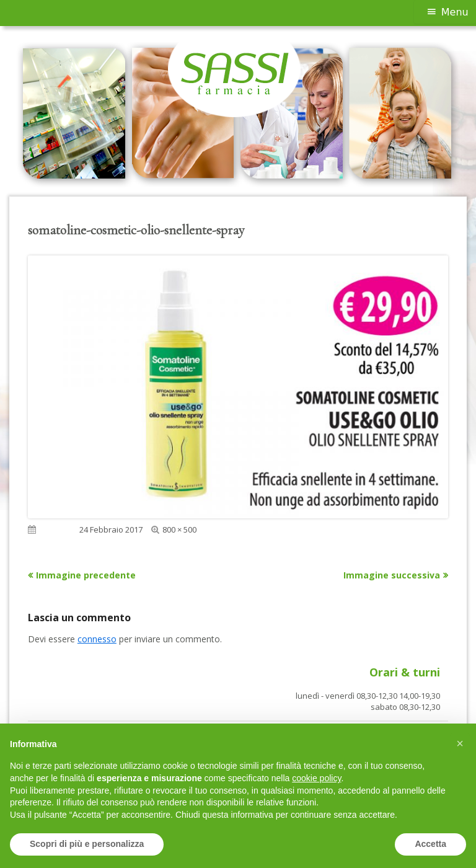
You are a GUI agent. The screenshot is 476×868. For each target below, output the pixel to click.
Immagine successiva (392, 575)
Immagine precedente (86, 575)
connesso (97, 639)
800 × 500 (179, 529)
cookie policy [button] (316, 778)
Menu (455, 12)
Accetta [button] (430, 844)
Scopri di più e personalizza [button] (87, 844)
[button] (460, 743)
